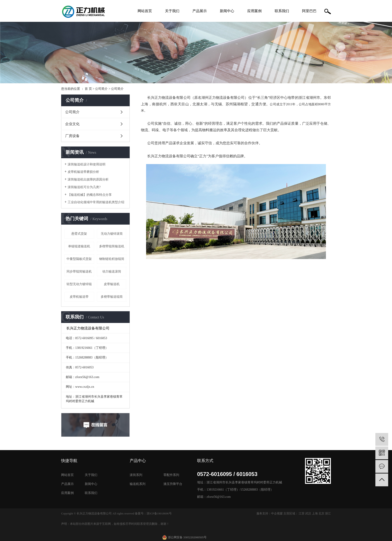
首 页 (88, 89)
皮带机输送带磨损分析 (83, 172)
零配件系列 (171, 475)
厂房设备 (72, 136)
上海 (315, 513)
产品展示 (200, 11)
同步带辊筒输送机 (79, 272)
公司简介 (101, 89)
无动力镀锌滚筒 (112, 234)
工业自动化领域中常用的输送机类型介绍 (96, 202)
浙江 (328, 513)
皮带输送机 (112, 284)
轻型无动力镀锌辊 (79, 284)
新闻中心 (227, 11)
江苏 (302, 513)
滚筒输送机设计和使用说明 (87, 164)
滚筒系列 (136, 475)
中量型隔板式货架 (79, 259)
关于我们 (172, 11)
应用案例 (254, 11)
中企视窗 (277, 513)
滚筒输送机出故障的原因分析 (88, 179)
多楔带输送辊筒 (112, 297)
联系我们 (282, 11)
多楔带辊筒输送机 (112, 246)
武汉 (308, 513)
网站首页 (145, 11)
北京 (321, 513)
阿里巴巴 (309, 11)
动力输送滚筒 (112, 272)
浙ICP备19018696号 (159, 513)
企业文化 (72, 124)
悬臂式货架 (79, 234)
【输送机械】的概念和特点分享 (90, 195)
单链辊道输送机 (79, 246)
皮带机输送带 (79, 297)
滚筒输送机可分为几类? (84, 187)
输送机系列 (138, 484)
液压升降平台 (173, 484)
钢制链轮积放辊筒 (112, 259)
